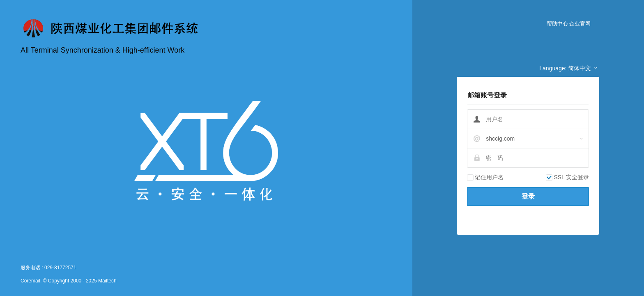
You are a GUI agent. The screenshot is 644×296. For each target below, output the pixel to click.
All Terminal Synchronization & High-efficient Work (102, 50)
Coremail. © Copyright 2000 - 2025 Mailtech (69, 281)
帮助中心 (557, 24)
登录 (528, 196)
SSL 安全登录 (567, 177)
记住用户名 (485, 177)
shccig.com (500, 139)
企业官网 (580, 24)
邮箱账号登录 (487, 95)
